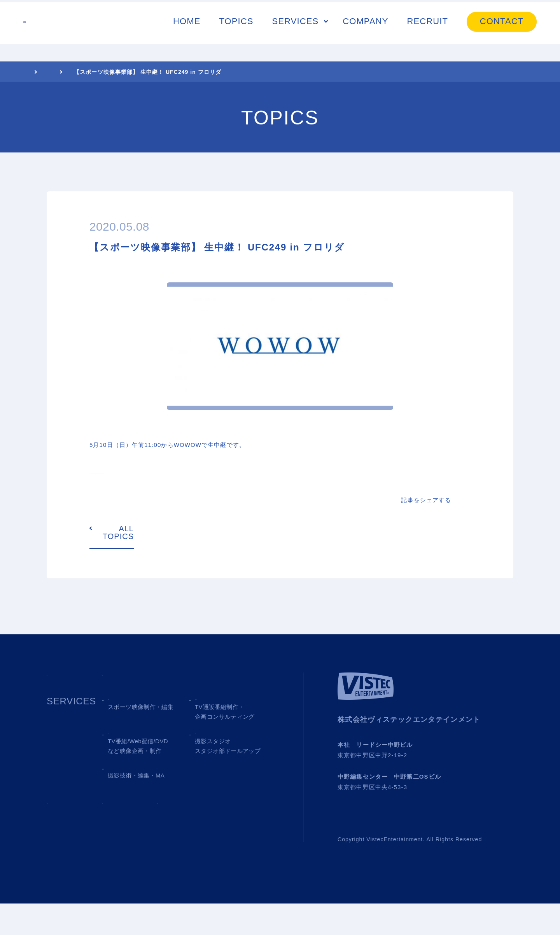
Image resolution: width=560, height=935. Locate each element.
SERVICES (296, 30)
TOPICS (236, 30)
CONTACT (502, 30)
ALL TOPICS (118, 564)
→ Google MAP (436, 787)
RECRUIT (428, 30)
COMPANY (365, 30)
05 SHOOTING (141, 817)
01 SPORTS (135, 738)
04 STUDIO (220, 778)
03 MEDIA (130, 778)
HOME (187, 30)
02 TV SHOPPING (235, 738)
